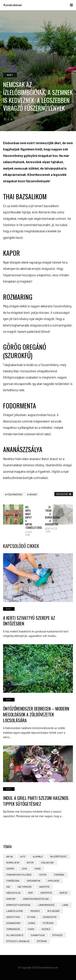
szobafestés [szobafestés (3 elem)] (50, 917)
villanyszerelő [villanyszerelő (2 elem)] (15, 935)
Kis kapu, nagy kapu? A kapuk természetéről (28, 521)
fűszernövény (15, 494)
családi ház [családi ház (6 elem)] (47, 862)
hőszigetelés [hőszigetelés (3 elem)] (13, 893)
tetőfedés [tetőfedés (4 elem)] (48, 923)
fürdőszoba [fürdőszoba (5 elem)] (13, 881)
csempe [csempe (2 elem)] (10, 868)
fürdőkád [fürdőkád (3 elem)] (59, 875)
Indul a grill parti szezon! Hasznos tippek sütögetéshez (36, 801)
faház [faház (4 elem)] (38, 868)
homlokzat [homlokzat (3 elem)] (54, 881)
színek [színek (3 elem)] (32, 923)
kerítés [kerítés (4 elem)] (64, 893)
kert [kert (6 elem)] (31, 893)
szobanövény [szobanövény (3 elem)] (13, 923)
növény (33, 494)
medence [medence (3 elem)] (35, 911)
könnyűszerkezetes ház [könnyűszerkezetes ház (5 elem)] (36, 899)
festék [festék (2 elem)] (43, 875)
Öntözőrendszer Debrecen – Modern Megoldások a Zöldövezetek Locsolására (36, 714)
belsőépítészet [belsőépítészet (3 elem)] (59, 856)
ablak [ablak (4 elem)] (10, 856)
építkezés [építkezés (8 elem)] (57, 935)
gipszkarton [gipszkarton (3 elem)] (33, 881)
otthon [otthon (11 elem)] (31, 917)
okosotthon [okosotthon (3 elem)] (13, 917)
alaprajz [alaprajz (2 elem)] (38, 856)
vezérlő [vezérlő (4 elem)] (46, 929)
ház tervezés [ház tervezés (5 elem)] (25, 887)
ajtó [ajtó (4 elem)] (23, 856)
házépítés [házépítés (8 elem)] (44, 887)
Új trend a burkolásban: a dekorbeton (48, 519)
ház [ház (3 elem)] (8, 887)
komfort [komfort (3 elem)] (11, 899)
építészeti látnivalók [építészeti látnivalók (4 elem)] (18, 941)
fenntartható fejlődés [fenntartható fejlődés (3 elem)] (19, 875)
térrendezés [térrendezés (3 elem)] (13, 929)
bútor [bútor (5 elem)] (30, 862)
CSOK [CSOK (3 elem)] (24, 868)
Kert (10, 75)
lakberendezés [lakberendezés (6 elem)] (46, 905)
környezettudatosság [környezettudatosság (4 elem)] (18, 905)
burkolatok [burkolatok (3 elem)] (13, 862)
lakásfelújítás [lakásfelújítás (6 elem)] (15, 911)
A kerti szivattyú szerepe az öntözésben (29, 621)
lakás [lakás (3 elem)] (65, 905)
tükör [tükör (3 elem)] (31, 929)
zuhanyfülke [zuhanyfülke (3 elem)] (38, 935)
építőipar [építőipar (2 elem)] (42, 941)
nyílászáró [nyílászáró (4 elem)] (54, 911)
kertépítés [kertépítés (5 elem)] (46, 893)
